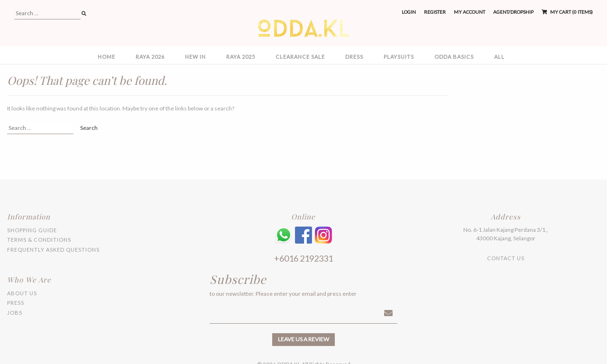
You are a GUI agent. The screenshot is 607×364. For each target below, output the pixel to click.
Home (106, 57)
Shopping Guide (32, 230)
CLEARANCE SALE (300, 57)
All (499, 57)
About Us (22, 293)
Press (16, 303)
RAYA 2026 (150, 57)
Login (409, 12)
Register (435, 12)
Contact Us (506, 258)
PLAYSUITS (399, 57)
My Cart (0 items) (567, 12)
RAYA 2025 (241, 57)
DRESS (354, 57)
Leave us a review (303, 339)
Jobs (15, 313)
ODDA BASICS (454, 57)
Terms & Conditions (39, 240)
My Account (469, 12)
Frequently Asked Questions (53, 250)
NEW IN (195, 57)
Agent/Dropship (513, 12)
